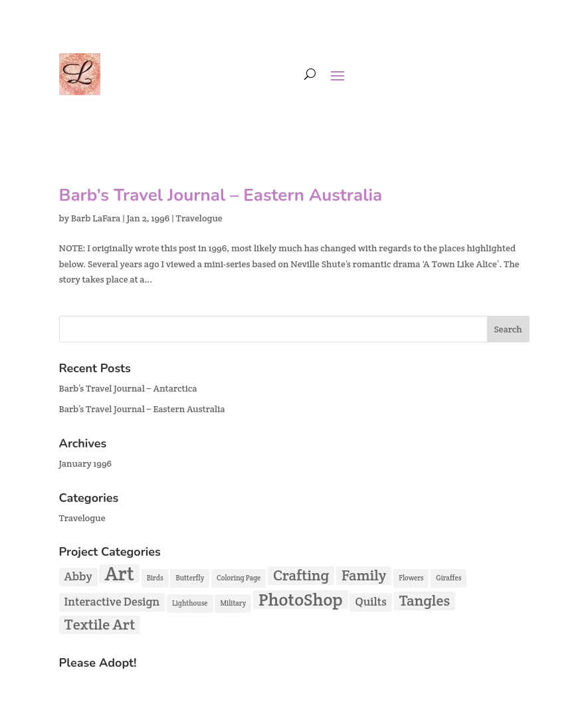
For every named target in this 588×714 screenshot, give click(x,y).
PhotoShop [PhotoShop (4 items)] (301, 600)
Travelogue (199, 218)
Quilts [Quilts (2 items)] (370, 602)
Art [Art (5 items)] (119, 574)
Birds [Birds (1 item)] (155, 578)
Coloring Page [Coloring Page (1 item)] (239, 578)
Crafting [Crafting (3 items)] (301, 575)
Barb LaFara (96, 218)
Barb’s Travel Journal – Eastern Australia (221, 195)
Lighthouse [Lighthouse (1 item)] (190, 603)
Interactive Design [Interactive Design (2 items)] (112, 602)
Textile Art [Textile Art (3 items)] (100, 625)
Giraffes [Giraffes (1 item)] (448, 578)
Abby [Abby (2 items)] (78, 576)
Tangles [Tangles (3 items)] (425, 601)
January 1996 (86, 463)
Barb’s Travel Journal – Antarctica (128, 388)
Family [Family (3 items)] (364, 575)
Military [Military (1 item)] (233, 603)
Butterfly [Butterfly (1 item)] (190, 578)
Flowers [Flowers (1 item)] (411, 578)
